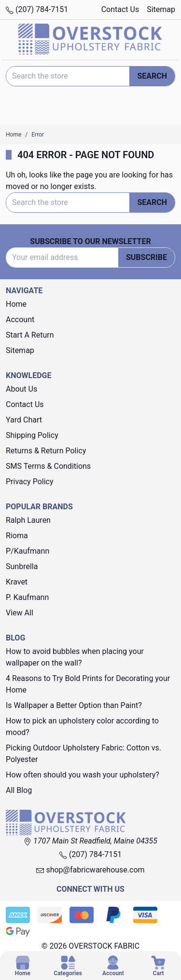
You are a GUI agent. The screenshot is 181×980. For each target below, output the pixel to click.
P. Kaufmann (27, 597)
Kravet (17, 582)
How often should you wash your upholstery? (83, 775)
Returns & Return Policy (46, 451)
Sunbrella (22, 566)
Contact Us (120, 9)
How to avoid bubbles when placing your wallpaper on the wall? (75, 657)
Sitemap (161, 9)
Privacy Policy (30, 482)
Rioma (17, 536)
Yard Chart (24, 420)
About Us (21, 389)
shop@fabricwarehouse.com (90, 870)
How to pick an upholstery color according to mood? (82, 727)
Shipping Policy (32, 435)
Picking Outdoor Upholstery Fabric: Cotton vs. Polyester (84, 754)
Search (152, 76)
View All (20, 613)
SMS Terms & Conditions (48, 466)
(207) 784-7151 (37, 9)
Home (16, 304)
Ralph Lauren (28, 520)
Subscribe (146, 257)
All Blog (19, 790)
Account (20, 320)
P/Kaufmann (28, 551)
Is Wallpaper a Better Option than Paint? (74, 705)
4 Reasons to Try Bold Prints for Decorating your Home (88, 684)
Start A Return (30, 335)
